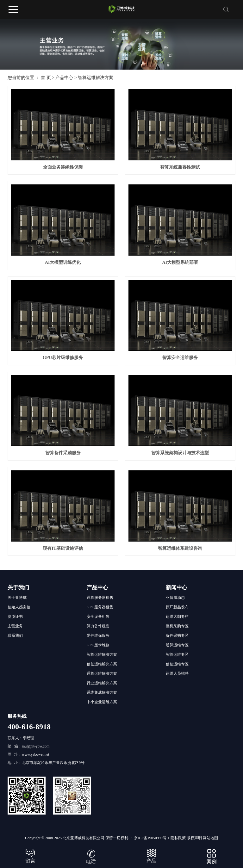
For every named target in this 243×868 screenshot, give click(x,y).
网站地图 (210, 838)
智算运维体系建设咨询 (180, 548)
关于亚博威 (17, 598)
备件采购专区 (177, 635)
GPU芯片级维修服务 (63, 358)
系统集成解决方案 (102, 692)
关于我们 (18, 588)
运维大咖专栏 (177, 617)
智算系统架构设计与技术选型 (180, 453)
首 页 (46, 78)
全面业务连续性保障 (63, 167)
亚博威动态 (175, 598)
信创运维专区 (177, 664)
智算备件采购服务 (63, 453)
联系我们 (15, 635)
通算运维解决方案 (102, 673)
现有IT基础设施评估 (63, 548)
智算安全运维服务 (180, 358)
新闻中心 (177, 588)
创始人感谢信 (19, 607)
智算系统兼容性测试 (180, 167)
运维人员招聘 (177, 673)
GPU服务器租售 (100, 607)
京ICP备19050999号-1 (152, 838)
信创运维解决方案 (102, 664)
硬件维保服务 (98, 635)
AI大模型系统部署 (180, 262)
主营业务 (15, 626)
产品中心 (64, 78)
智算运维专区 (177, 654)
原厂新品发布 (177, 607)
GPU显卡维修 (98, 645)
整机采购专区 (177, 626)
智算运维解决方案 (96, 78)
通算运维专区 (177, 645)
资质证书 (15, 617)
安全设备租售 (98, 617)
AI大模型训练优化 (63, 262)
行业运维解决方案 (102, 683)
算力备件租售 (98, 626)
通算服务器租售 (100, 598)
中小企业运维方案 (102, 702)
